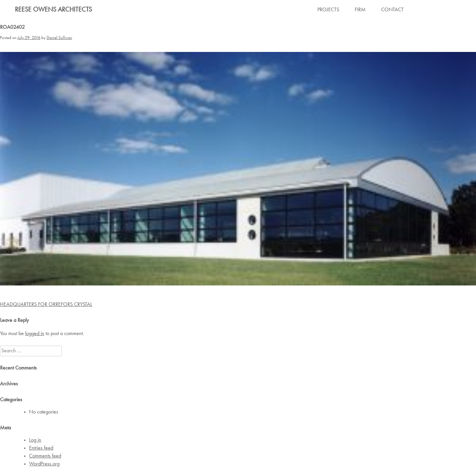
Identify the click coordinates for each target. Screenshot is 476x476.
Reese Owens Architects (53, 10)
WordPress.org (44, 464)
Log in (35, 440)
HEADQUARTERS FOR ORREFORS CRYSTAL (46, 305)
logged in (35, 334)
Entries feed (41, 448)
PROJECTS (328, 10)
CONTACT (392, 10)
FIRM (360, 10)
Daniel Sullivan (59, 38)
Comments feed (45, 456)
